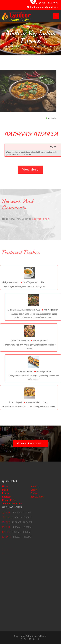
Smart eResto (39, 636)
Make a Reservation (31, 443)
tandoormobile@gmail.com (44, 7)
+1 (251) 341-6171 (48, 3)
